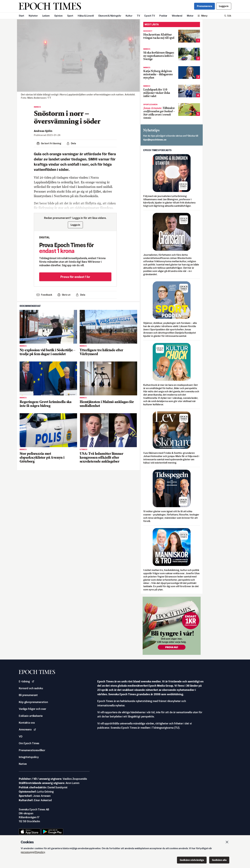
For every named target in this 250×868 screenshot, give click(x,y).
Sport (70, 16)
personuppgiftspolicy (33, 852)
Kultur (129, 16)
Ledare (46, 16)
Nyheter (33, 16)
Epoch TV (150, 16)
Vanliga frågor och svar (32, 709)
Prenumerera (205, 6)
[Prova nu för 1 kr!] (172, 626)
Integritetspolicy (29, 757)
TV (138, 16)
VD (21, 736)
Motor (190, 16)
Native (23, 764)
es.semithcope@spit (155, 140)
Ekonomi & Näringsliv (110, 16)
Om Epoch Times (29, 743)
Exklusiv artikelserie (31, 716)
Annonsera (27, 729)
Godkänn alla (219, 860)
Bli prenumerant (28, 695)
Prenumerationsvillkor (32, 750)
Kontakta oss (27, 723)
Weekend (177, 16)
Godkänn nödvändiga (192, 860)
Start (21, 16)
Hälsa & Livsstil (86, 16)
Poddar (163, 16)
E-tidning (27, 681)
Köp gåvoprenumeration (33, 702)
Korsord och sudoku (31, 688)
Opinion (58, 16)
